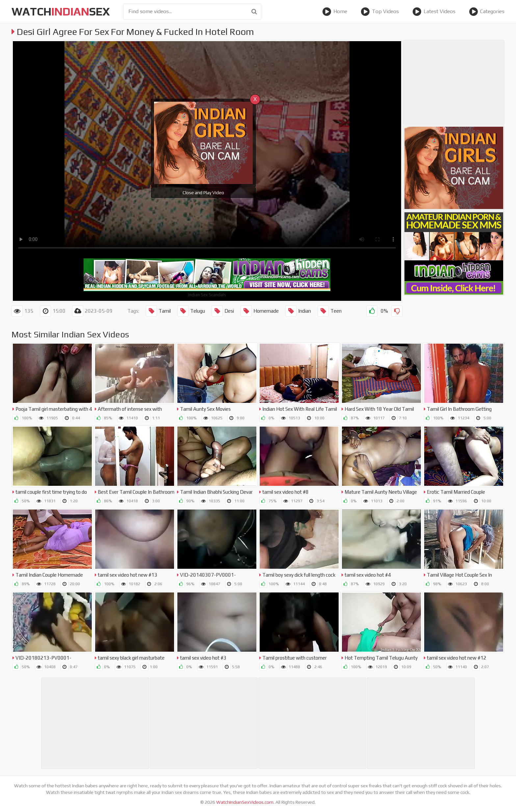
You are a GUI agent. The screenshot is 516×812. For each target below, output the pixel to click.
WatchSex (61, 11)
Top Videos (380, 12)
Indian (298, 311)
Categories (487, 12)
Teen (330, 311)
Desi (223, 311)
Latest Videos (434, 12)
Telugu (191, 311)
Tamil (158, 311)
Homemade (260, 311)
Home (335, 12)
